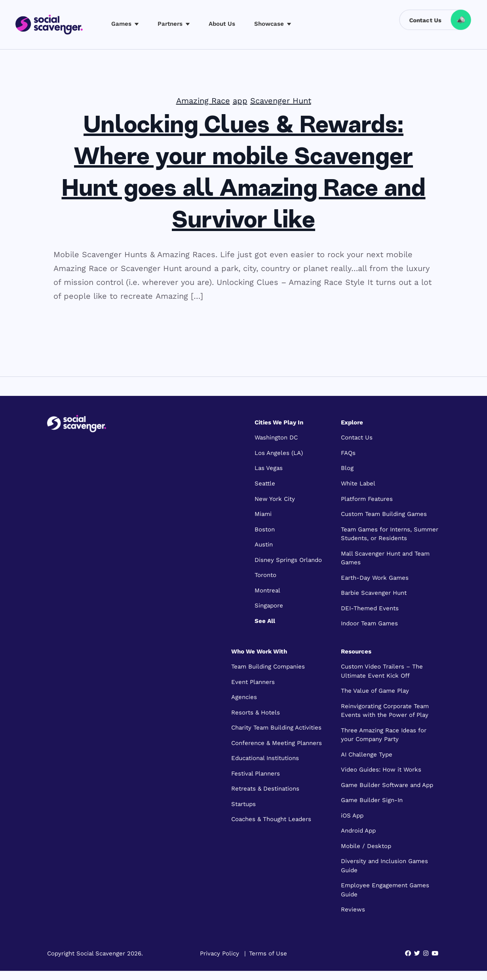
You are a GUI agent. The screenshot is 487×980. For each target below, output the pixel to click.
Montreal (267, 590)
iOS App (352, 816)
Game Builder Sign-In (372, 800)
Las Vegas (269, 468)
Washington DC (276, 437)
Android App (358, 831)
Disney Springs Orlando (288, 560)
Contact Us (357, 437)
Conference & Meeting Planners (277, 743)
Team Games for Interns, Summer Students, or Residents (390, 534)
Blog (347, 468)
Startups (243, 804)
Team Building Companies (268, 667)
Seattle (265, 483)
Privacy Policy (220, 953)
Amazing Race (203, 101)
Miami (263, 514)
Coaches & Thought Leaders (271, 819)
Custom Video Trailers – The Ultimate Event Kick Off (382, 671)
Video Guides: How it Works (381, 770)
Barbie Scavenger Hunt (374, 593)
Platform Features (367, 499)
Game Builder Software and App (387, 785)
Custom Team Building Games (384, 514)
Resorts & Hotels (256, 713)
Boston (265, 529)
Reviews (353, 909)
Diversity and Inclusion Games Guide (384, 866)
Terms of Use (268, 953)
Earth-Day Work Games (375, 578)
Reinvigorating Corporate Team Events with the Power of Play (385, 711)
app (240, 101)
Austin (264, 544)
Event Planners (253, 682)
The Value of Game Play (375, 691)
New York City (275, 499)
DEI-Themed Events (370, 608)
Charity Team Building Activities (276, 728)
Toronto (265, 575)
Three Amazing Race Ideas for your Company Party (384, 735)
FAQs (348, 453)
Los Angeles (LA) (279, 453)
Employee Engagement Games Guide (385, 890)
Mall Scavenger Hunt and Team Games (385, 558)
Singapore (269, 606)
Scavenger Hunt (281, 101)
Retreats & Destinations (265, 789)
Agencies (244, 697)
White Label (358, 483)
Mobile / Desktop (366, 846)
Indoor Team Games (369, 623)
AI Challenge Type (367, 755)
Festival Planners (256, 774)
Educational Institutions (265, 758)
